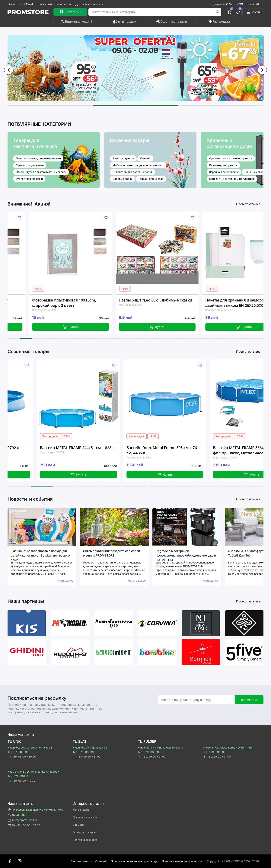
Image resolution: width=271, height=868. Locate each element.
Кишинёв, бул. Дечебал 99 (90, 747)
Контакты (64, 4)
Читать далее (64, 581)
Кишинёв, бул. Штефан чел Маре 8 (30, 747)
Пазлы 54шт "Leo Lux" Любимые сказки (181, 300)
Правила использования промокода (134, 861)
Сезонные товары (171, 21)
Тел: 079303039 (18, 752)
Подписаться (249, 700)
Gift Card (27, 4)
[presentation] (9, 70)
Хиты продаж (124, 21)
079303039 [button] (235, 4)
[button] (50, 105)
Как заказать (81, 810)
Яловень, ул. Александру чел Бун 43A (227, 747)
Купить (96, 327)
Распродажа (219, 21)
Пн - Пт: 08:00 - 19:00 (24, 826)
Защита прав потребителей (89, 861)
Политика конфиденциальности (182, 861)
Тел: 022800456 (18, 776)
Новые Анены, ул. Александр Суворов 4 (34, 772)
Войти (253, 12)
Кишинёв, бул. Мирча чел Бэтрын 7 (161, 747)
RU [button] (259, 4)
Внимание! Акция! (76, 21)
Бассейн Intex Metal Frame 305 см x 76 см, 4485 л (192, 450)
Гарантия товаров (84, 832)
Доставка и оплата (89, 4)
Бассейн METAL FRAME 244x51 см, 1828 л (108, 448)
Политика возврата (85, 840)
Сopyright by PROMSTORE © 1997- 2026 (233, 861)
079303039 (17, 815)
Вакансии (45, 4)
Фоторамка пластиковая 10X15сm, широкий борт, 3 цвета (90, 303)
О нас (12, 4)
